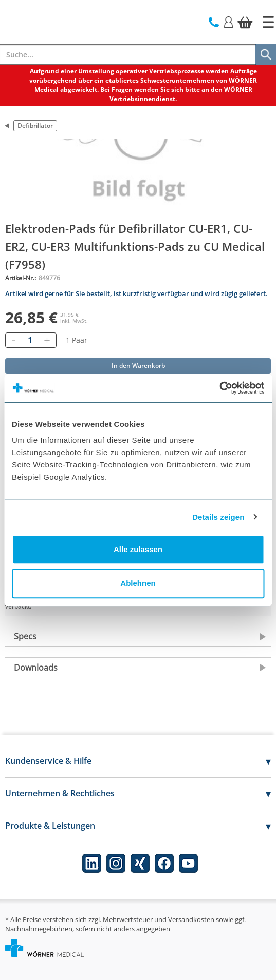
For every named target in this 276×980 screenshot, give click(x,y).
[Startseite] (268, 22)
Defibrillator (35, 125)
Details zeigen (218, 517)
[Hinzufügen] (47, 340)
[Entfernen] (13, 340)
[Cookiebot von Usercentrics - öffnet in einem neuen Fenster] (219, 388)
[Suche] (266, 54)
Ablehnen (138, 583)
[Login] (228, 21)
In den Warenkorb (138, 366)
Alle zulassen (138, 549)
